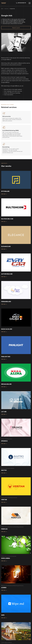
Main (2, 9)
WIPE (3, 615)
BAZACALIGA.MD (7, 329)
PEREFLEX (4, 529)
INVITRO (4, 470)
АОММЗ (4, 588)
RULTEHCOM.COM (7, 219)
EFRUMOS (4, 441)
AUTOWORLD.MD (7, 274)
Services (6, 9)
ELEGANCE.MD (6, 246)
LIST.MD (4, 412)
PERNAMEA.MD (6, 302)
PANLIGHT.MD (6, 357)
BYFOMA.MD (5, 191)
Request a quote (16, 28)
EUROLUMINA (6, 558)
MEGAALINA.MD (6, 384)
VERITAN (4, 500)
